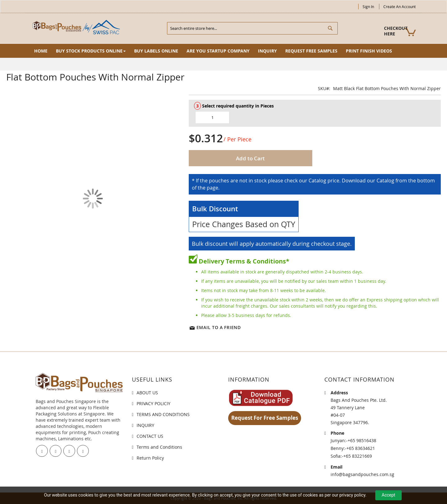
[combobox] (252, 28)
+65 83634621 (361, 448)
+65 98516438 (362, 440)
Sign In (368, 7)
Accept (389, 495)
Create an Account (400, 7)
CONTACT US (150, 436)
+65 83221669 (358, 456)
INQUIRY (145, 425)
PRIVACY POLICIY (154, 403)
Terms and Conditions (159, 447)
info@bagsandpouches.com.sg (362, 474)
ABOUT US (147, 393)
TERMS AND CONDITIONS (163, 414)
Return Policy (150, 458)
